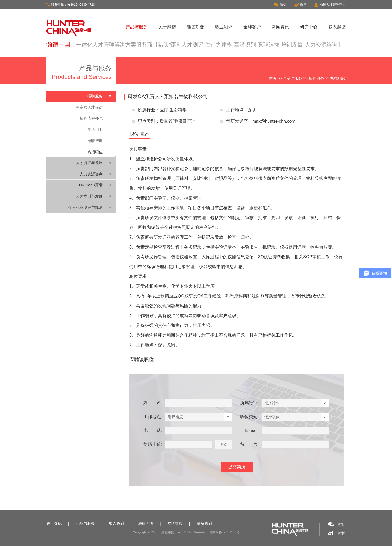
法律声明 (146, 523)
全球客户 (252, 27)
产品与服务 (137, 27)
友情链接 (175, 523)
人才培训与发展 (89, 196)
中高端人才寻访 (89, 107)
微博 (300, 5)
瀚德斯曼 (195, 27)
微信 (280, 5)
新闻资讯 (280, 27)
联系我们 (204, 523)
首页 (273, 78)
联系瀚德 (337, 27)
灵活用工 (95, 130)
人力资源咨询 (91, 174)
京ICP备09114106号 (225, 532)
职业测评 (224, 27)
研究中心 (309, 27)
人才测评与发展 (89, 163)
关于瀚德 (167, 27)
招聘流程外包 (91, 118)
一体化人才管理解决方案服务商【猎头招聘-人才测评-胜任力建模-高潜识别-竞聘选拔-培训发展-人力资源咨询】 (210, 45)
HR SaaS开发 (91, 185)
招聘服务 (316, 78)
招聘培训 (95, 141)
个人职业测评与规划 (85, 207)
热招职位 (95, 152)
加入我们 (116, 523)
